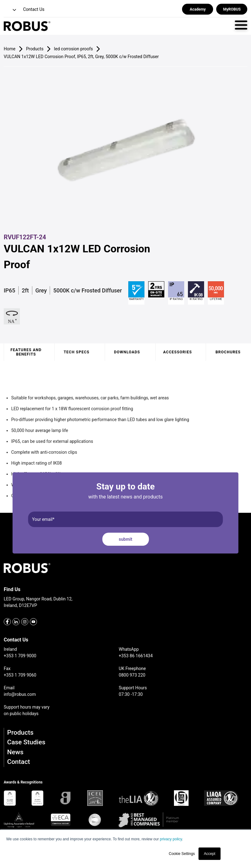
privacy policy (171, 839)
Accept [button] (210, 854)
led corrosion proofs (73, 49)
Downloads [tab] (127, 352)
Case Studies (26, 742)
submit (125, 539)
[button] (11, 10)
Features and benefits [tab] (26, 352)
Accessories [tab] (177, 352)
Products (20, 733)
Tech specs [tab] (77, 352)
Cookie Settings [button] (182, 854)
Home (10, 49)
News (15, 752)
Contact (19, 762)
